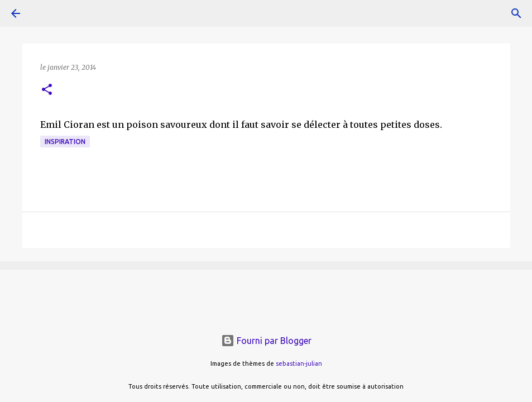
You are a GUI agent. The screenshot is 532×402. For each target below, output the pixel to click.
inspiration (65, 142)
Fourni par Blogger (266, 341)
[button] (47, 90)
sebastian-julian (299, 363)
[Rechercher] (516, 13)
